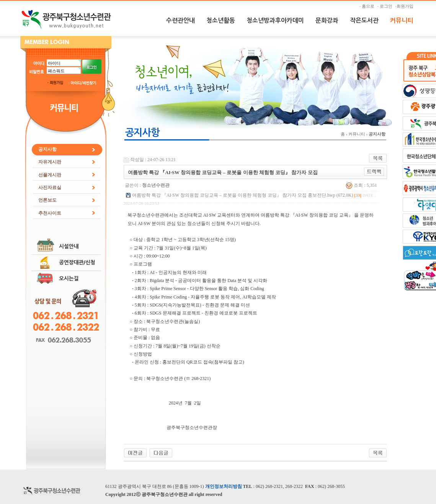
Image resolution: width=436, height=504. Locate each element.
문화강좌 (327, 20)
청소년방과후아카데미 (275, 20)
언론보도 (47, 200)
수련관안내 (180, 20)
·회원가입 (405, 6)
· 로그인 (386, 6)
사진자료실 (50, 188)
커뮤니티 (402, 20)
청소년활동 (221, 20)
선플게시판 (50, 175)
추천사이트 (50, 213)
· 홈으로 (368, 6)
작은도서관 (364, 20)
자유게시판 (50, 162)
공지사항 (47, 149)
